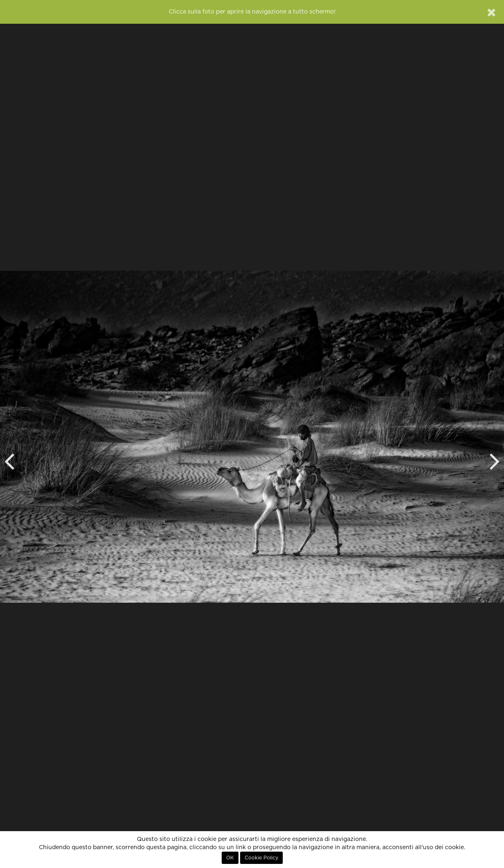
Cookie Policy (261, 858)
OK (230, 858)
